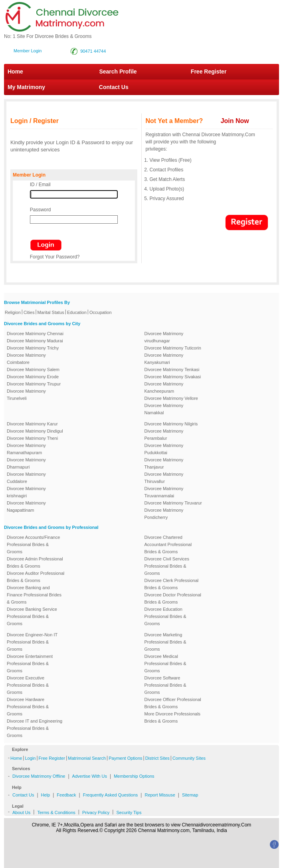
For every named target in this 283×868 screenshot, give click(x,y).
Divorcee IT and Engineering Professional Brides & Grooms (35, 728)
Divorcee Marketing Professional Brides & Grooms (165, 642)
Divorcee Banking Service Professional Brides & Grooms (32, 616)
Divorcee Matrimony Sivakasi (173, 377)
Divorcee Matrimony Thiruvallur (164, 478)
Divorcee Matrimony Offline (39, 776)
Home (15, 72)
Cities (29, 312)
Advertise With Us (90, 776)
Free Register (209, 72)
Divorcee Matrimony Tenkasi (172, 369)
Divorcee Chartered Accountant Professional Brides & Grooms (168, 544)
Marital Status (51, 312)
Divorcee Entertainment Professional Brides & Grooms (30, 663)
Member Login (28, 51)
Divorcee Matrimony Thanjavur (164, 463)
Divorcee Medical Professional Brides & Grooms (165, 663)
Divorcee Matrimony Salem (33, 369)
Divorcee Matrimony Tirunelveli (26, 395)
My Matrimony (26, 87)
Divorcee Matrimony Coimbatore (26, 359)
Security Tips (129, 812)
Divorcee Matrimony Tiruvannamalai (164, 492)
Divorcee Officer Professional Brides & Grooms (173, 703)
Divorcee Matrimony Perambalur (164, 435)
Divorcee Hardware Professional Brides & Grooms (28, 707)
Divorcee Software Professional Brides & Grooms (165, 685)
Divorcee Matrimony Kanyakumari (164, 359)
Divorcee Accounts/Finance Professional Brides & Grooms (33, 544)
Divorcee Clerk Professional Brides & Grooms (172, 584)
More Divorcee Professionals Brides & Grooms (173, 717)
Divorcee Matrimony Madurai (35, 341)
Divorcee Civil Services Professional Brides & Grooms (167, 566)
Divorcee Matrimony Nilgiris (171, 424)
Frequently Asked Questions (111, 795)
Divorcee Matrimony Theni (32, 438)
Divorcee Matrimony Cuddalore (26, 478)
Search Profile (118, 72)
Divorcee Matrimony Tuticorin (173, 348)
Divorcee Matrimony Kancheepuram (164, 387)
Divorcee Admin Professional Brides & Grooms (35, 562)
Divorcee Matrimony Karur (32, 424)
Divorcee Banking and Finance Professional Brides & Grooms (34, 595)
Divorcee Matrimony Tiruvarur (173, 503)
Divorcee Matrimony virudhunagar (164, 337)
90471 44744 (93, 51)
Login (30, 758)
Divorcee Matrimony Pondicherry (164, 514)
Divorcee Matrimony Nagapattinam (26, 506)
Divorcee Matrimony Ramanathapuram (26, 449)
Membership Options (134, 776)
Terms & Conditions (56, 812)
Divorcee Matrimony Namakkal (164, 409)
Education (77, 312)
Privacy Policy (96, 812)
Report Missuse (160, 795)
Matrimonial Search (87, 758)
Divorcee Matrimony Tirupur (34, 384)
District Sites (157, 758)
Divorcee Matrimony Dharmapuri (26, 463)
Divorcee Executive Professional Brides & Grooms (28, 685)
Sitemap (190, 795)
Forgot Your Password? (55, 257)
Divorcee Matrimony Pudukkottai (164, 449)
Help (46, 795)
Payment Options (125, 758)
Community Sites (189, 758)
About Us (21, 812)
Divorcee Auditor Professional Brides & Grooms (36, 577)
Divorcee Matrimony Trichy (33, 348)
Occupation (101, 312)
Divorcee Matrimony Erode (33, 377)
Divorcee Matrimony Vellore (171, 398)
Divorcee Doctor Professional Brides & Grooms (173, 598)
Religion (13, 312)
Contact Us (110, 87)
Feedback (66, 795)
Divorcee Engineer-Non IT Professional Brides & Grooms (32, 642)
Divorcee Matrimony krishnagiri (26, 492)
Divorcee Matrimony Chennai (35, 334)
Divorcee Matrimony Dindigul (35, 431)
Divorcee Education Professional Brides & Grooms (165, 616)
